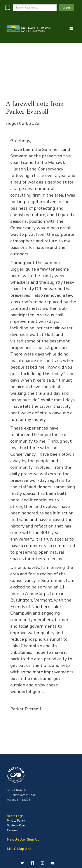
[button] (71, 29)
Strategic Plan (16, 826)
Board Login (15, 816)
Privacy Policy (16, 821)
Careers (12, 830)
